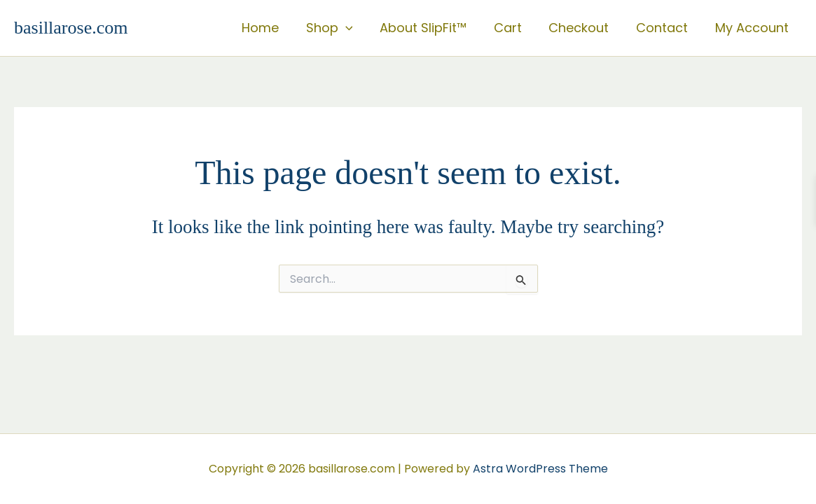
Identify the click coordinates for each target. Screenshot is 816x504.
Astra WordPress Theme (540, 469)
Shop (339, 28)
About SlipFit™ (431, 28)
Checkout (583, 28)
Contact (665, 28)
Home (272, 28)
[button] (355, 28)
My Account (753, 28)
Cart (514, 28)
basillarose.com (71, 28)
